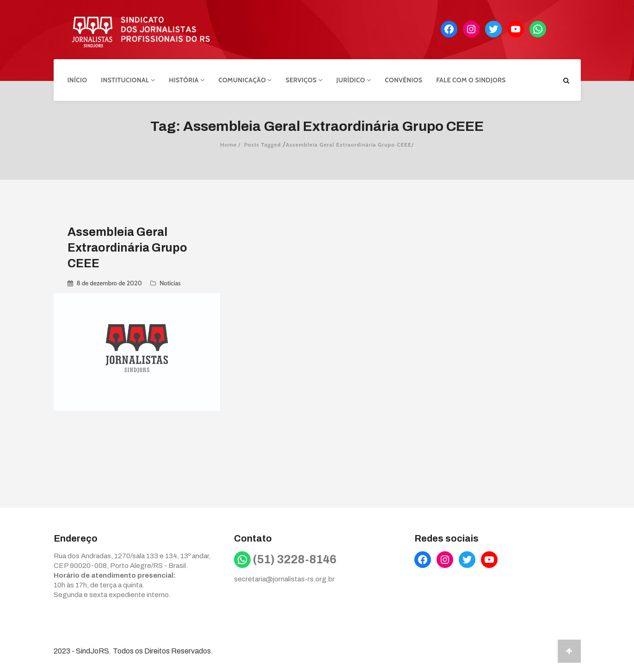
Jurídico (354, 80)
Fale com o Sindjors (471, 80)
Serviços (304, 80)
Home (228, 145)
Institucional (128, 80)
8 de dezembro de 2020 (109, 283)
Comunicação (245, 80)
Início (77, 80)
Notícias (170, 283)
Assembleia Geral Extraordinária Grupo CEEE (127, 248)
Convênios (403, 80)
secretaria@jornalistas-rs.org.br (284, 579)
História (187, 80)
